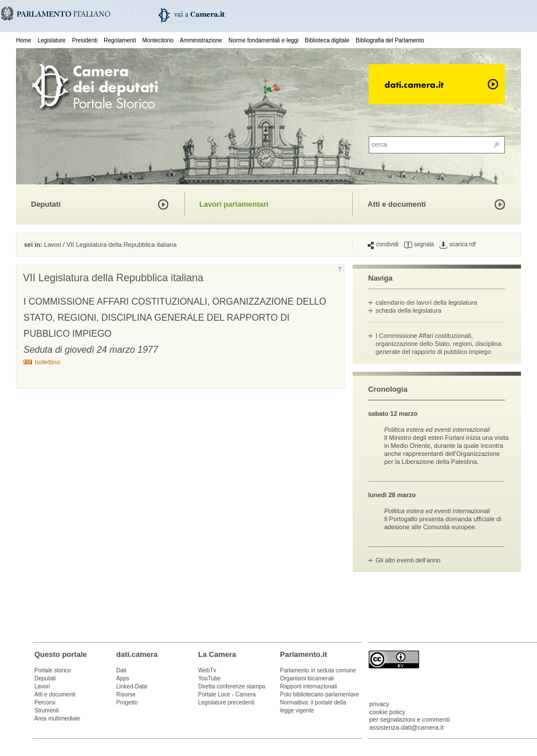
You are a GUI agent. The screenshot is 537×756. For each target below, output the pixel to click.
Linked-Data (132, 686)
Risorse (126, 694)
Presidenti (85, 40)
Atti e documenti (397, 204)
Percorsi (45, 702)
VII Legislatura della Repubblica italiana (122, 245)
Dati (121, 670)
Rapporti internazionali (309, 686)
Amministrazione (201, 40)
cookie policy (387, 712)
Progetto (127, 702)
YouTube (209, 678)
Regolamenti (120, 40)
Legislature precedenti (226, 702)
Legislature (52, 40)
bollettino (48, 362)
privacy (379, 704)
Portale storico (53, 670)
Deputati (46, 204)
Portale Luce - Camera (227, 694)
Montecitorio (157, 40)
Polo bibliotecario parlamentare (319, 694)
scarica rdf (458, 245)
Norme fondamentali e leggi (263, 40)
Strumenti (47, 710)
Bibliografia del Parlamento (390, 40)
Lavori (53, 245)
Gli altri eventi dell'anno (408, 560)
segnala (419, 245)
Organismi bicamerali (307, 678)
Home (24, 40)
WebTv (207, 670)
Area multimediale (57, 718)
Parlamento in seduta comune (318, 670)
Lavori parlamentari (234, 204)
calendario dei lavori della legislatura (426, 302)
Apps (123, 678)
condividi (383, 245)
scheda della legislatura (408, 310)
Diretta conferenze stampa (232, 686)
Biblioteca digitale (327, 40)
